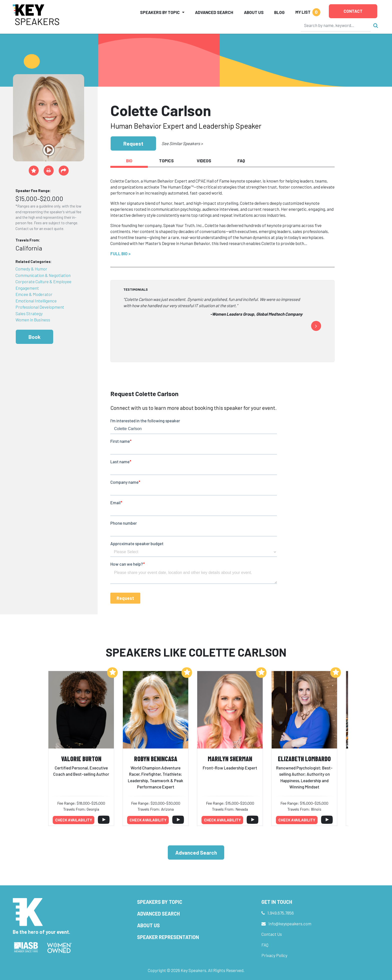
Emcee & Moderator (34, 294)
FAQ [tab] (241, 161)
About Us (254, 12)
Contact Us (272, 934)
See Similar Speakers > (182, 143)
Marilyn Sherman (230, 759)
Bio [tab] (129, 161)
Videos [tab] (204, 161)
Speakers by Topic (160, 902)
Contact (353, 11)
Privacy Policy (274, 955)
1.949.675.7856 (281, 913)
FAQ (265, 945)
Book (34, 337)
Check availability (74, 820)
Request (133, 143)
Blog (279, 12)
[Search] (336, 25)
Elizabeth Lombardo (304, 759)
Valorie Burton (81, 759)
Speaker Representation (168, 937)
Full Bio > (120, 253)
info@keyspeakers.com (290, 924)
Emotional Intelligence (36, 301)
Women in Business (33, 320)
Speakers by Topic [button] (160, 12)
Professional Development (40, 307)
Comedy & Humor (31, 269)
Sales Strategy (29, 313)
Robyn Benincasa (156, 759)
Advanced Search (214, 12)
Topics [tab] (166, 161)
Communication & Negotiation (43, 275)
